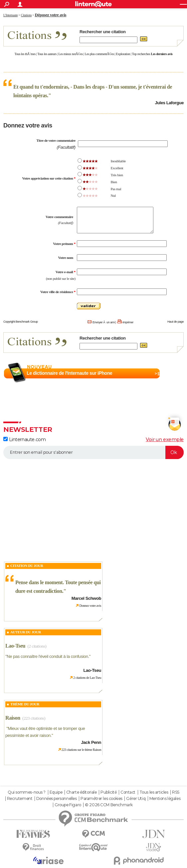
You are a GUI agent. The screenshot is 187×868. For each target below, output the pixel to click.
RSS (176, 792)
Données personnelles (57, 799)
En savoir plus (169, 373)
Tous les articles (154, 792)
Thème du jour (25, 704)
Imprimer (128, 322)
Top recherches (141, 54)
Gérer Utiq (136, 799)
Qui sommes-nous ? (27, 792)
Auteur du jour (26, 632)
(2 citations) (37, 646)
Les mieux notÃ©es (71, 54)
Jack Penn (91, 742)
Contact (128, 792)
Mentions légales (165, 799)
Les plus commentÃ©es (99, 54)
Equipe (56, 792)
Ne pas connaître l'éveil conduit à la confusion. (48, 656)
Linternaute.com (24, 439)
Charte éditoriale (82, 792)
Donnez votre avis (90, 606)
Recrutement (20, 799)
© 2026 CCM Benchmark (109, 805)
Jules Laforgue (169, 103)
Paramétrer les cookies (101, 799)
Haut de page (176, 322)
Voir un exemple (165, 439)
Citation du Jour (27, 566)
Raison (13, 718)
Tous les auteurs (47, 54)
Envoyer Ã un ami (103, 322)
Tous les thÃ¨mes (25, 54)
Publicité (108, 792)
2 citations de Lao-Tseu (87, 678)
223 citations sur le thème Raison (81, 750)
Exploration (123, 54)
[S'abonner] (93, 452)
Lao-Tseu (15, 646)
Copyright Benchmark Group (21, 322)
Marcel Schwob (86, 598)
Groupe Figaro (68, 805)
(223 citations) (34, 718)
